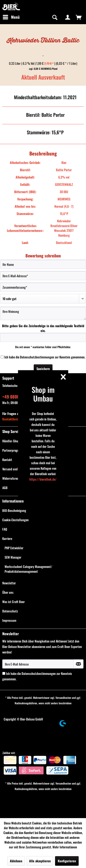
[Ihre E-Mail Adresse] (38, 664)
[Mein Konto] (68, 17)
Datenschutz (10, 611)
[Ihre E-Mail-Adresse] (43, 276)
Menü (11, 17)
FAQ (5, 529)
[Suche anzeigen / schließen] (54, 17)
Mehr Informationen (65, 847)
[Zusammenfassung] (43, 287)
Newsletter (9, 583)
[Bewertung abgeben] (43, 299)
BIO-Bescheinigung (14, 510)
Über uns (8, 592)
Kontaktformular (13, 419)
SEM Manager (13, 557)
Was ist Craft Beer (14, 602)
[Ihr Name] (43, 264)
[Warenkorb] (79, 17)
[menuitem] (11, 17)
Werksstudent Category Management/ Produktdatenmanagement (28, 569)
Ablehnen (16, 861)
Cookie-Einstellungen (15, 520)
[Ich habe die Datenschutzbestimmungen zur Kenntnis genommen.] (2, 357)
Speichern (43, 369)
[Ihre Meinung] (43, 313)
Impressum (9, 620)
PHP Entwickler (14, 548)
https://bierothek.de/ (43, 479)
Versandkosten (63, 698)
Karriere (7, 538)
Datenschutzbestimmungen (37, 357)
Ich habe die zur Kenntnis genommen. (45, 357)
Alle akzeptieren (40, 861)
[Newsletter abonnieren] (78, 664)
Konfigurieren (67, 861)
